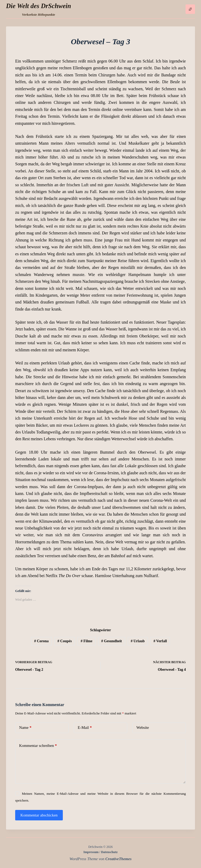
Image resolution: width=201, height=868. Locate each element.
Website (143, 728)
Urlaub (138, 641)
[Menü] (190, 9)
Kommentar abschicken (39, 815)
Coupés (65, 641)
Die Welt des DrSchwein (38, 6)
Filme (86, 641)
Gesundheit (112, 641)
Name (25, 728)
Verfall (160, 641)
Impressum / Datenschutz (100, 852)
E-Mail (85, 728)
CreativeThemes (119, 859)
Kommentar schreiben (38, 746)
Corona (41, 641)
